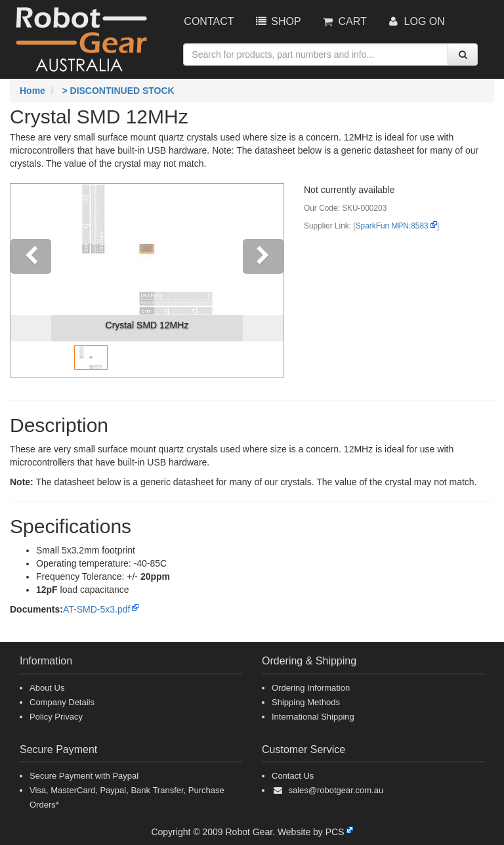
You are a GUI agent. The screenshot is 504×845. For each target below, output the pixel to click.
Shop (277, 21)
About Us (47, 688)
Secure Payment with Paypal (84, 776)
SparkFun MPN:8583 (392, 226)
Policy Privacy (56, 717)
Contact (209, 21)
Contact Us (293, 776)
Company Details (62, 702)
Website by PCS (311, 832)
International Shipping (313, 717)
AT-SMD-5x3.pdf (96, 609)
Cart (344, 21)
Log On (416, 21)
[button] (31, 280)
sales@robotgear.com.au (336, 790)
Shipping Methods (306, 702)
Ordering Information (311, 688)
